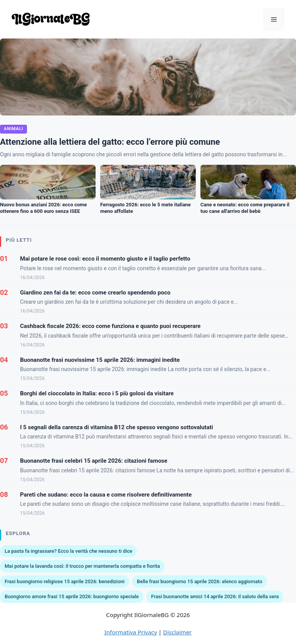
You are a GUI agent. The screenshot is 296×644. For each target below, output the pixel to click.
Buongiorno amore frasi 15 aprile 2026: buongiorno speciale (72, 596)
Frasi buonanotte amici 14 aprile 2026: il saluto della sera (215, 596)
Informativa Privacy (131, 632)
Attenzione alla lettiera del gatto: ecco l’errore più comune (110, 142)
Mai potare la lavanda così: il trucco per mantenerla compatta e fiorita (82, 566)
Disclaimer (177, 632)
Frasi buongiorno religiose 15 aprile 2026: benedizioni (65, 581)
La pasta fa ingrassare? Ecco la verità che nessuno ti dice (68, 551)
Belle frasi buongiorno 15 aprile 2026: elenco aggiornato (200, 581)
